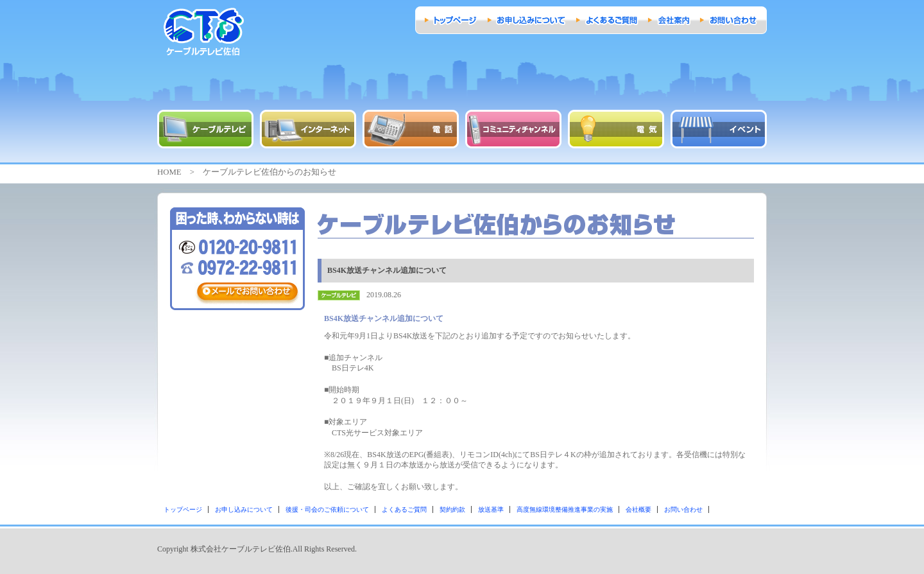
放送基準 (491, 509)
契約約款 (452, 509)
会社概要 (638, 509)
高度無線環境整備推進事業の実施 (565, 509)
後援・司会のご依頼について (327, 509)
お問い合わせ (683, 509)
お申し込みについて (244, 509)
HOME (169, 172)
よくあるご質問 (404, 509)
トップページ (183, 509)
